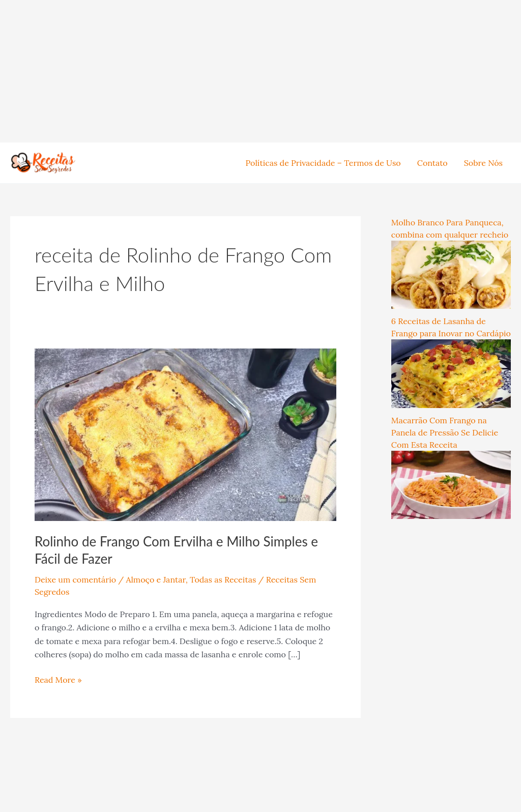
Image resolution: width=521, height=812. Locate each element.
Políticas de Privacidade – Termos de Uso (323, 163)
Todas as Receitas (223, 579)
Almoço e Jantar (155, 579)
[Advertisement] (260, 71)
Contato (432, 163)
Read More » (58, 679)
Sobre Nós (483, 163)
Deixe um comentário (75, 579)
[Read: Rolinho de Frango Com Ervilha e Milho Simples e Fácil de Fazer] (185, 433)
